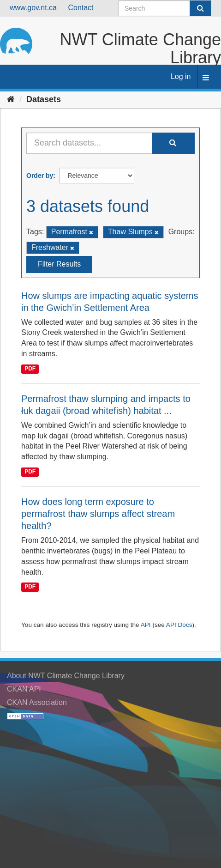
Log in (181, 76)
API (146, 625)
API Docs (179, 625)
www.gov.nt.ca (33, 8)
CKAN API (24, 689)
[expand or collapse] (206, 78)
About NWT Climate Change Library (66, 676)
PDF (30, 369)
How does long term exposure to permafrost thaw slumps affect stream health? (98, 514)
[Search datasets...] (89, 143)
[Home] (11, 99)
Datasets (44, 99)
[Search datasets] (165, 8)
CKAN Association (37, 702)
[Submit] (200, 8)
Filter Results (59, 264)
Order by (40, 176)
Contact (81, 8)
